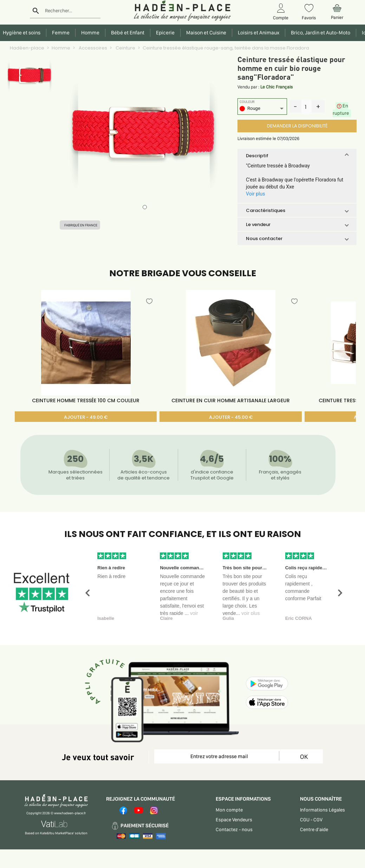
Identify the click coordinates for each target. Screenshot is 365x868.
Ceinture (125, 48)
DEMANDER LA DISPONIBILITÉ (297, 126)
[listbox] (262, 109)
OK (304, 757)
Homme (61, 48)
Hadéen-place (27, 48)
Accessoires (92, 48)
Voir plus (255, 194)
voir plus (250, 613)
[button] (297, 155)
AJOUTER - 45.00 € (231, 417)
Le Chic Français (276, 87)
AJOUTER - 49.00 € (86, 417)
